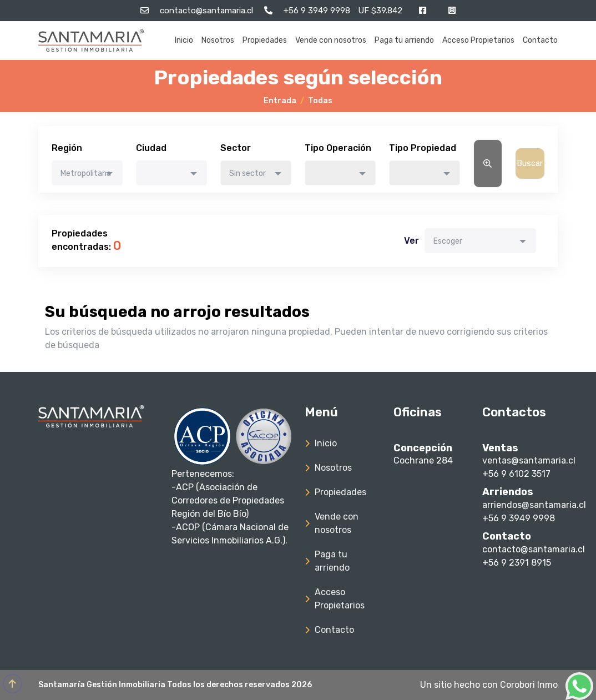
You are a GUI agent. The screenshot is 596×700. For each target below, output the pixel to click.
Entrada (280, 101)
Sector (236, 148)
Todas (320, 101)
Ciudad (151, 148)
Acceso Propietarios (478, 40)
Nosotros (218, 40)
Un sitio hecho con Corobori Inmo (489, 685)
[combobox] (87, 173)
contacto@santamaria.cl (534, 549)
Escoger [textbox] (448, 241)
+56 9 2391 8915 (517, 563)
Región (67, 148)
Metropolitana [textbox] (86, 173)
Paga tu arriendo (404, 40)
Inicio (184, 40)
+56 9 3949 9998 (519, 518)
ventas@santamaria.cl (529, 460)
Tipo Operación (338, 148)
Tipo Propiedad (423, 148)
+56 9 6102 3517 (516, 474)
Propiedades (265, 40)
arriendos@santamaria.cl (534, 505)
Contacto (540, 40)
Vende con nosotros (331, 40)
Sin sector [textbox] (248, 173)
